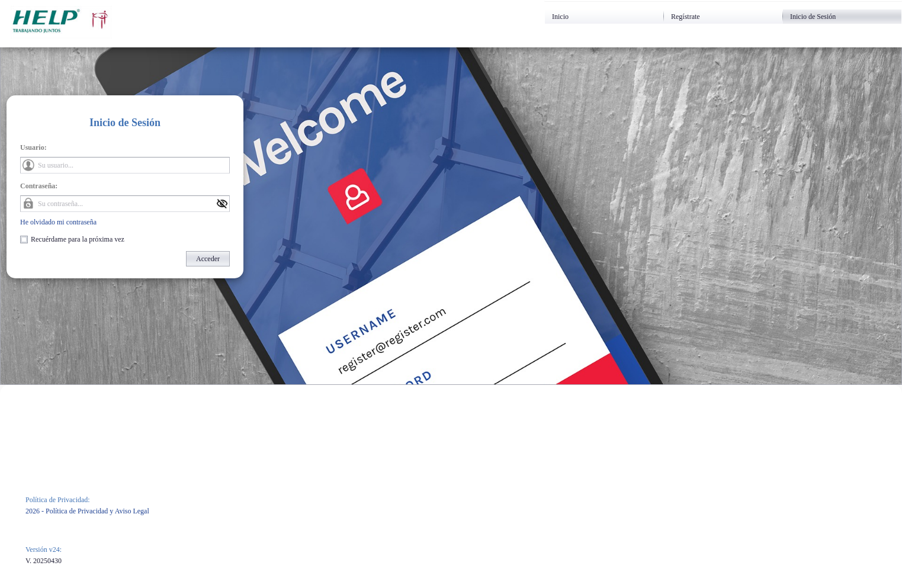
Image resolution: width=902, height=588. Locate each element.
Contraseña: (39, 186)
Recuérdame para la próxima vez (78, 239)
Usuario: (33, 147)
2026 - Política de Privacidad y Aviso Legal (87, 511)
